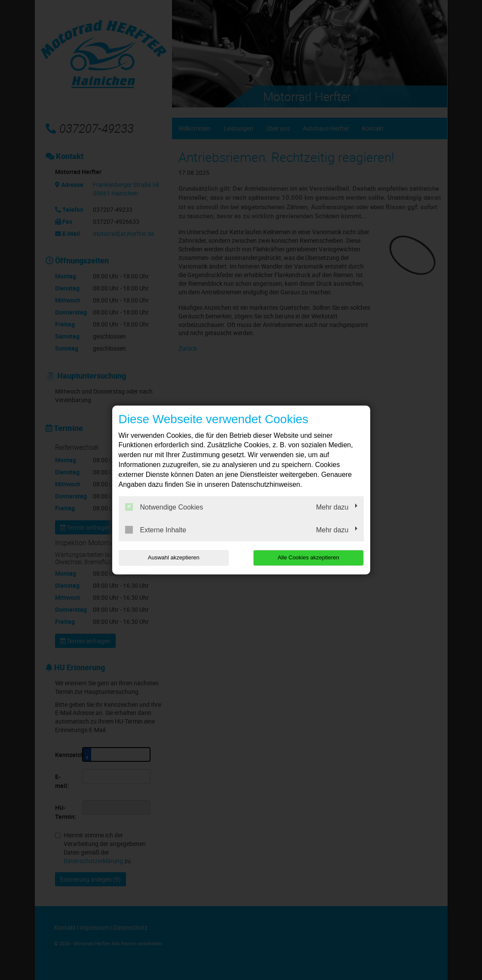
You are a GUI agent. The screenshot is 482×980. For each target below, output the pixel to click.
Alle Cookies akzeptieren (309, 557)
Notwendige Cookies (164, 507)
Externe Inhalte (156, 530)
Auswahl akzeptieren (174, 557)
